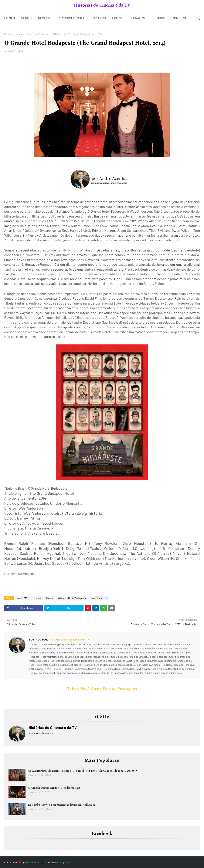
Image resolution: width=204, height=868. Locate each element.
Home (6, 5)
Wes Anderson (29, 34)
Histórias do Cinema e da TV (102, 5)
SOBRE (18, 5)
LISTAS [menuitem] (117, 18)
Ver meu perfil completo (41, 733)
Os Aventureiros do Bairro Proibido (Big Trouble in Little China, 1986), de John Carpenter (82, 771)
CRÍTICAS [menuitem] (99, 18)
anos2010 (22, 598)
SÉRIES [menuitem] (26, 18)
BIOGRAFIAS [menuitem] (137, 18)
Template (64, 862)
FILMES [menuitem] (10, 18)
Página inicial (11, 34)
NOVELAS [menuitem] (45, 18)
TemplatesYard (33, 862)
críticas (37, 598)
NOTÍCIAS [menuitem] (179, 18)
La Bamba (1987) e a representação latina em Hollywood (62, 805)
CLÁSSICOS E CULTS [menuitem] (72, 18)
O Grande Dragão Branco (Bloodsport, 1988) (55, 788)
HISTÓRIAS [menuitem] (159, 18)
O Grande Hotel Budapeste (72, 598)
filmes (50, 598)
